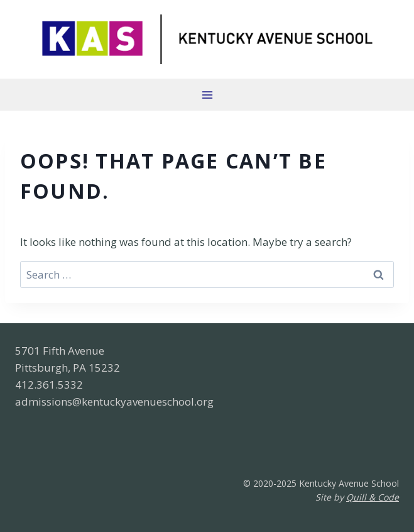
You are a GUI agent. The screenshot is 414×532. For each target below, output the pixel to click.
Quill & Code (373, 497)
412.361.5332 (49, 385)
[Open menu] (207, 95)
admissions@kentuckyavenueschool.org (114, 402)
